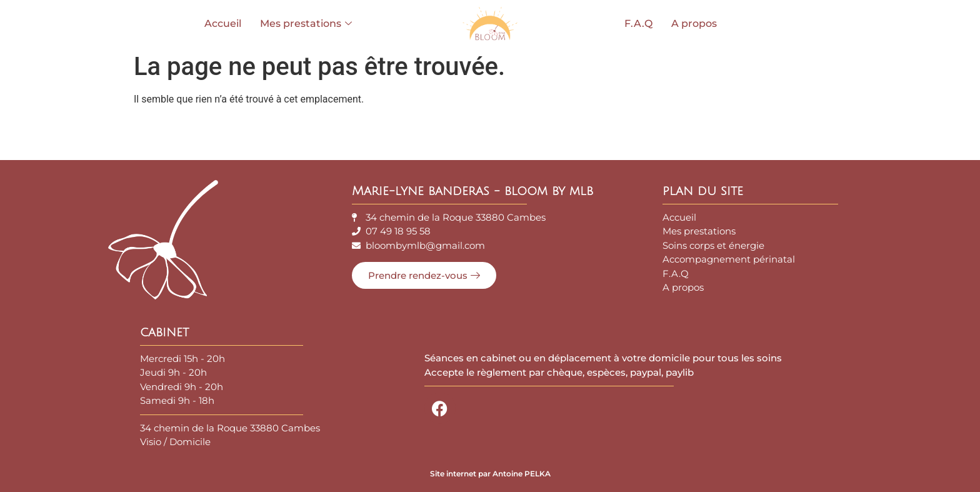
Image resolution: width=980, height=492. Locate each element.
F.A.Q (638, 23)
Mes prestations (306, 23)
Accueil (223, 23)
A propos (694, 23)
